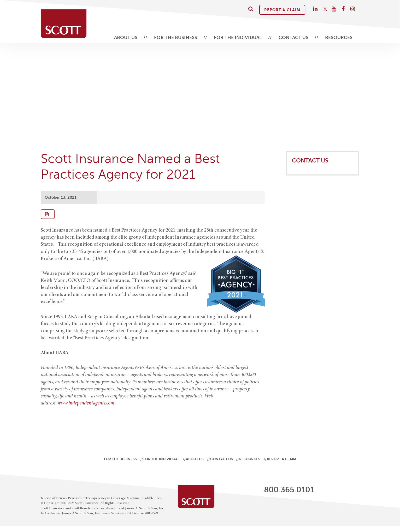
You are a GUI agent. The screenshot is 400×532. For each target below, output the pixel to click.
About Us (126, 38)
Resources (339, 38)
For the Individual (238, 38)
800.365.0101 (289, 490)
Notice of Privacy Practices (61, 498)
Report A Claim (282, 10)
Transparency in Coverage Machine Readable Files (123, 498)
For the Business (176, 38)
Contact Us (293, 38)
